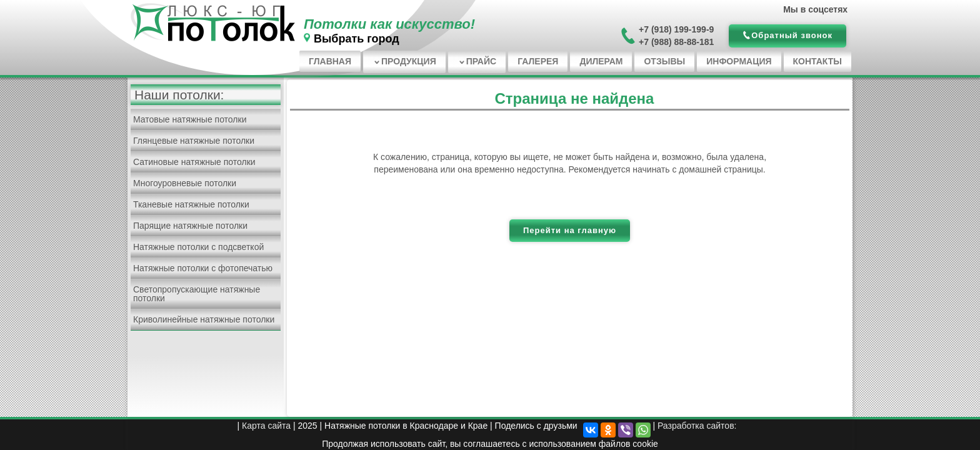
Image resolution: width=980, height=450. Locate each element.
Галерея (538, 61)
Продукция (409, 61)
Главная (330, 61)
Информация (739, 61)
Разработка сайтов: (697, 426)
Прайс (481, 61)
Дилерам (601, 61)
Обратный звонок (792, 35)
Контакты (817, 61)
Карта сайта (266, 426)
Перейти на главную (570, 230)
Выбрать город (357, 39)
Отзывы (664, 61)
